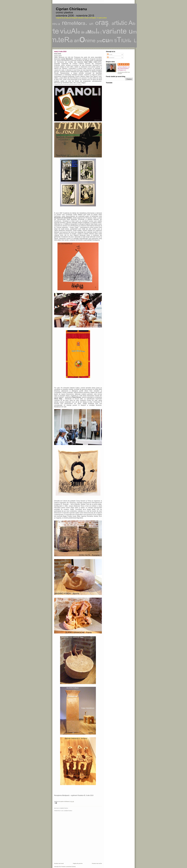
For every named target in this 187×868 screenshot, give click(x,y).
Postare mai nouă (59, 863)
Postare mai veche (97, 863)
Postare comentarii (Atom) (69, 867)
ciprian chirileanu (125, 64)
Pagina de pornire (78, 863)
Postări (110, 54)
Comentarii (111, 58)
